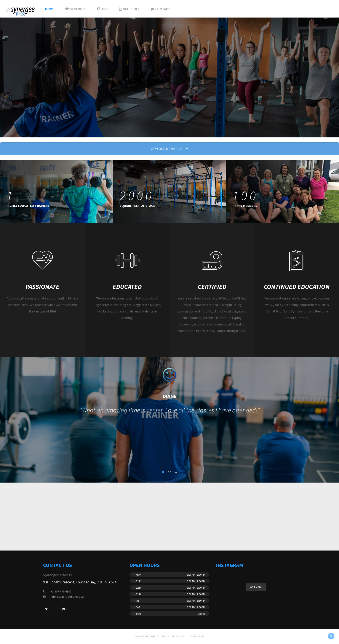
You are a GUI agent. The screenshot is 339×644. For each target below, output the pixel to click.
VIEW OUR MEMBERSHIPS (169, 149)
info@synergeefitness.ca (67, 597)
